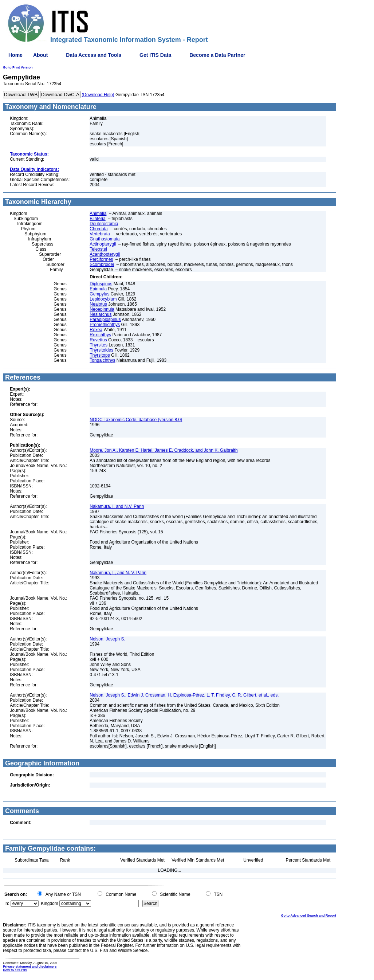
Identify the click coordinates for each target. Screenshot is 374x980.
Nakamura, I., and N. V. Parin (118, 573)
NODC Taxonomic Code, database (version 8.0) (136, 420)
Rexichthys (100, 335)
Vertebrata (100, 234)
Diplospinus (101, 284)
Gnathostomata (105, 239)
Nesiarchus (101, 314)
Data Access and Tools (94, 55)
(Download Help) (98, 95)
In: (7, 903)
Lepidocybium (103, 299)
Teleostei (98, 249)
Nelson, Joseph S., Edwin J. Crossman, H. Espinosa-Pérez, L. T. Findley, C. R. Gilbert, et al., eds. (184, 695)
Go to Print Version (18, 67)
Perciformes (101, 259)
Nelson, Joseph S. (107, 639)
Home (15, 55)
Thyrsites (99, 345)
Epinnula (98, 289)
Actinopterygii (103, 244)
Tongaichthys (102, 360)
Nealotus (98, 304)
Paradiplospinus (105, 320)
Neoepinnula (102, 309)
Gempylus (99, 294)
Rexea (96, 330)
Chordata (99, 229)
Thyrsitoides (101, 350)
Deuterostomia (104, 224)
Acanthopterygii (105, 254)
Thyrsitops (100, 355)
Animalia (98, 213)
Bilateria (97, 219)
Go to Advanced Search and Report (309, 916)
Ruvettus (98, 340)
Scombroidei (102, 264)
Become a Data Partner (217, 55)
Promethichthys (105, 325)
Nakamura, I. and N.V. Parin (117, 506)
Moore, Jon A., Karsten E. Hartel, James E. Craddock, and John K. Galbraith (164, 450)
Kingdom (49, 903)
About (40, 55)
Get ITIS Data (155, 55)
